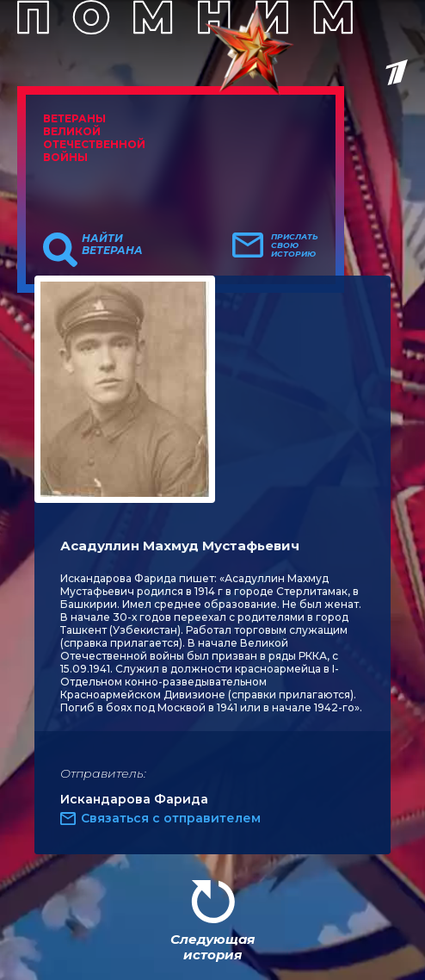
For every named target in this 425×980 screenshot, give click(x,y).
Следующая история (212, 947)
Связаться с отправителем (171, 818)
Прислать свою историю (295, 245)
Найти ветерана (112, 245)
